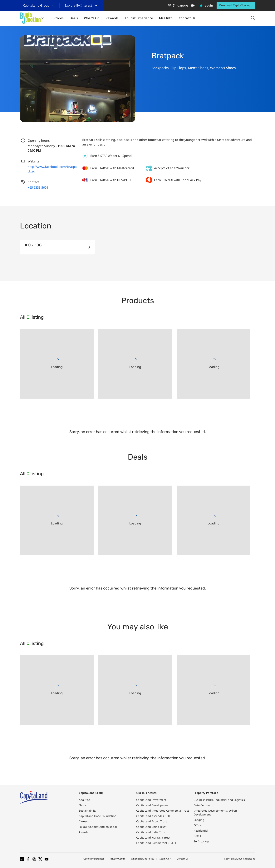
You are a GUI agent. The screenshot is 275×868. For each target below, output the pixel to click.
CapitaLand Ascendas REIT (153, 816)
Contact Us (183, 859)
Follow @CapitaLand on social (98, 827)
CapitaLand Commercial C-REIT (156, 843)
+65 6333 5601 (38, 187)
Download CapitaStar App (236, 5)
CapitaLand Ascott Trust (152, 821)
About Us (85, 800)
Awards (84, 832)
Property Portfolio (206, 793)
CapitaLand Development (152, 805)
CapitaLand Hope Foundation (98, 816)
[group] (58, 247)
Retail (197, 836)
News (82, 805)
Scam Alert (165, 859)
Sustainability (88, 811)
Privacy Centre (118, 859)
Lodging (199, 820)
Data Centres (202, 805)
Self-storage (201, 841)
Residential (201, 831)
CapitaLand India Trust (151, 832)
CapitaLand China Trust (151, 827)
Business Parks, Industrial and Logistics (219, 800)
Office (198, 825)
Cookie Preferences (94, 859)
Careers (84, 821)
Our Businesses (146, 793)
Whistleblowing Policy (142, 859)
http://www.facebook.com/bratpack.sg (52, 169)
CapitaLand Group (91, 793)
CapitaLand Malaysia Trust (153, 837)
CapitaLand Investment (151, 800)
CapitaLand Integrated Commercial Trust (163, 811)
